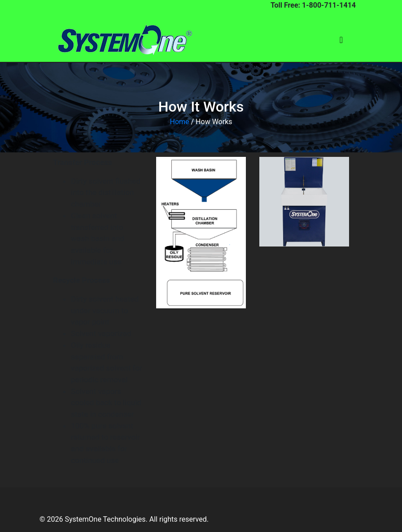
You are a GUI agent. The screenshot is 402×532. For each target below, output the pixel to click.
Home (179, 122)
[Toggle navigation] (341, 40)
